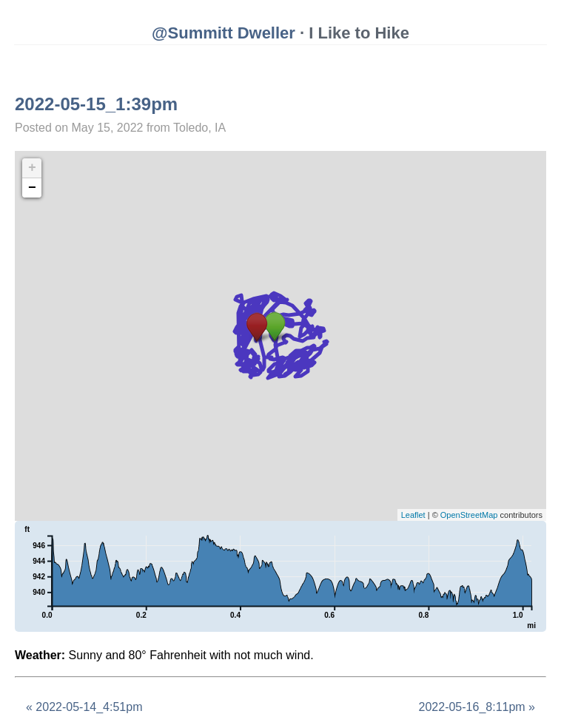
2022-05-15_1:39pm (96, 104)
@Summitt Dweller (224, 33)
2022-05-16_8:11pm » (477, 707)
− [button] (32, 188)
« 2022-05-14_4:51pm (84, 707)
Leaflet (413, 515)
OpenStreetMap (469, 515)
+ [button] (32, 168)
